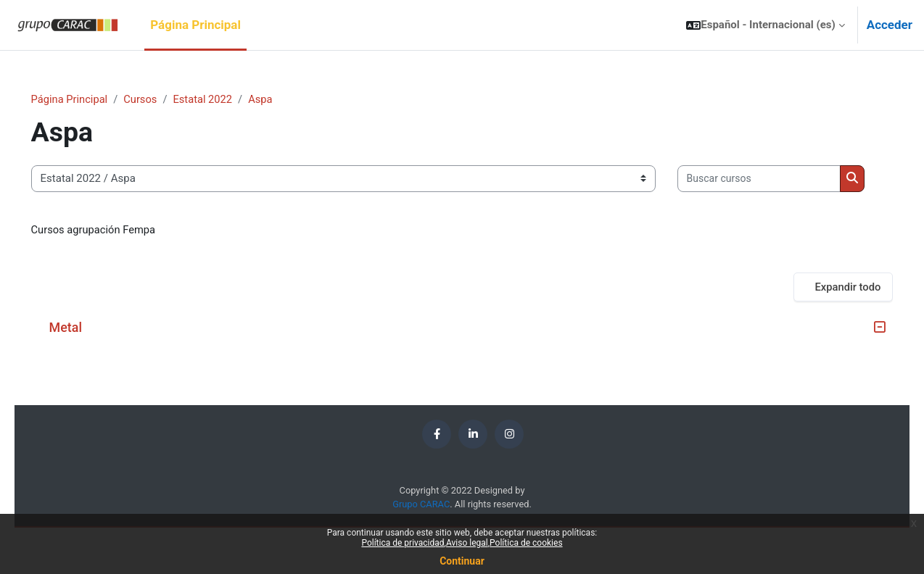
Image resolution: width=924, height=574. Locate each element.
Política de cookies (526, 543)
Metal (86, 373)
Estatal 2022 (227, 99)
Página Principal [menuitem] (195, 25)
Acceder (890, 25)
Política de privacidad (403, 543)
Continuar (462, 561)
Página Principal (91, 99)
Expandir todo (827, 332)
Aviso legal (467, 543)
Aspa (285, 99)
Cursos (163, 99)
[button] (765, 25)
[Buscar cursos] (133, 224)
